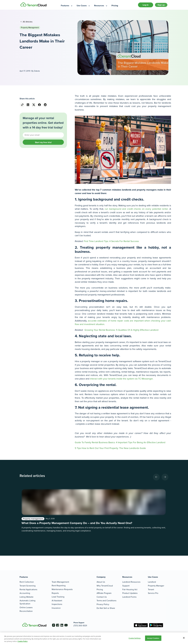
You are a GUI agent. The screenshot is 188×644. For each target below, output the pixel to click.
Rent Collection (27, 582)
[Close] (184, 638)
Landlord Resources (131, 582)
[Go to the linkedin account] (64, 625)
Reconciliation (26, 611)
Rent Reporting (59, 586)
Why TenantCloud (105, 586)
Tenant (151, 589)
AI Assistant (57, 601)
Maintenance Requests (62, 589)
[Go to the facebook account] (59, 625)
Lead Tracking (58, 597)
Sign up (160, 6)
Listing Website (27, 597)
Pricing (100, 589)
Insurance (56, 608)
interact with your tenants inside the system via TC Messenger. (121, 380)
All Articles (27, 23)
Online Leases (26, 607)
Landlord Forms (129, 597)
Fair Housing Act (130, 589)
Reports (55, 593)
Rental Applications (28, 589)
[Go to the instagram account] (54, 625)
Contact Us (102, 597)
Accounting (25, 593)
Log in (143, 6)
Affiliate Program (104, 593)
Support (126, 586)
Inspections (57, 604)
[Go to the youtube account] (69, 625)
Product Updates (130, 593)
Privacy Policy (103, 604)
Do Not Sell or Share (106, 608)
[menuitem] (67, 6)
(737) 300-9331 (84, 626)
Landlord (152, 582)
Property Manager (156, 586)
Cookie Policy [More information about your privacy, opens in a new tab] (23, 641)
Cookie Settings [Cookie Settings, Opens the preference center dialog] (135, 638)
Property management (30, 29)
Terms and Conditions (106, 601)
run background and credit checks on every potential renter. (137, 211)
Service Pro (153, 593)
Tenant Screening (28, 586)
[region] (94, 638)
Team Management (60, 582)
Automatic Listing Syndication (27, 602)
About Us (101, 582)
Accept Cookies (153, 638)
